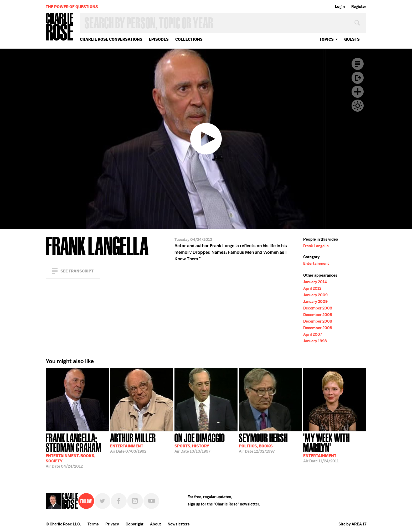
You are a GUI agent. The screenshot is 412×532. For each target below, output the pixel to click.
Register (359, 7)
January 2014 (315, 282)
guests (352, 39)
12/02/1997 (263, 443)
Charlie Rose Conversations (111, 39)
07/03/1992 (133, 443)
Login (340, 7)
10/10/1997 (200, 443)
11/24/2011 (335, 448)
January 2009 (315, 295)
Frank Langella (316, 246)
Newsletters (179, 524)
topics (326, 39)
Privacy (112, 524)
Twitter (102, 501)
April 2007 (313, 334)
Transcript (358, 64)
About (156, 524)
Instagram (135, 501)
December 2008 (318, 308)
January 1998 (315, 341)
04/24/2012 (77, 450)
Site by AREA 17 (352, 524)
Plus (358, 92)
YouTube (151, 501)
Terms (93, 524)
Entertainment (316, 264)
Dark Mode (358, 106)
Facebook (119, 501)
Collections (189, 39)
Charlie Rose (60, 27)
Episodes (159, 39)
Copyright (135, 524)
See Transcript (77, 271)
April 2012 (312, 288)
